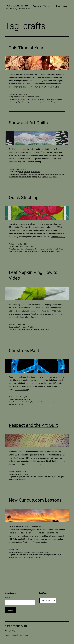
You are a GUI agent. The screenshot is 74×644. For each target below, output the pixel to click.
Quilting (37, 97)
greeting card (50, 99)
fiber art (22, 97)
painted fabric (29, 97)
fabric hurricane (38, 555)
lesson (21, 557)
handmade (45, 251)
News (37, 552)
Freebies (66, 6)
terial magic (52, 102)
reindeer (58, 402)
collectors (40, 477)
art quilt (17, 99)
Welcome (37, 6)
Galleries (47, 6)
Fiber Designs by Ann (17, 6)
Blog (58, 6)
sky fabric (45, 177)
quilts (39, 177)
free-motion (27, 251)
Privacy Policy (10, 631)
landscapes (41, 174)
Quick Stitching (24, 198)
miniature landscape (53, 174)
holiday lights (31, 402)
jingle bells (39, 402)
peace (45, 402)
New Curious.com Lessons (35, 500)
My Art (21, 172)
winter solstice (14, 404)
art (15, 477)
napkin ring (36, 330)
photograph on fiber (25, 177)
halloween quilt (14, 102)
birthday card (22, 249)
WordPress (24, 635)
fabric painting (32, 99)
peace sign (51, 402)
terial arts (45, 102)
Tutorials (31, 327)
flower (21, 251)
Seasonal (27, 172)
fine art (56, 477)
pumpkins (32, 102)
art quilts (19, 477)
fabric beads (54, 249)
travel (55, 177)
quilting (34, 177)
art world (26, 477)
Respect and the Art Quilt (33, 425)
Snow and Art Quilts (28, 123)
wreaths (22, 404)
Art (20, 327)
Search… (8, 597)
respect (62, 477)
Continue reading (52, 87)
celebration (31, 249)
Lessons (24, 327)
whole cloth (38, 557)
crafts (24, 99)
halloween (58, 99)
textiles (23, 479)
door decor (22, 402)
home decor (28, 330)
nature (62, 174)
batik (16, 249)
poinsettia (52, 251)
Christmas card (40, 249)
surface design (28, 557)
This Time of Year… (27, 48)
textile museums (14, 479)
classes (25, 555)
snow (50, 177)
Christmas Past (24, 350)
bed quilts (33, 477)
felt (38, 99)
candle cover (18, 555)
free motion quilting (31, 174)
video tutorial (45, 330)
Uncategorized (36, 172)
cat (21, 99)
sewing (39, 102)
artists (21, 474)
